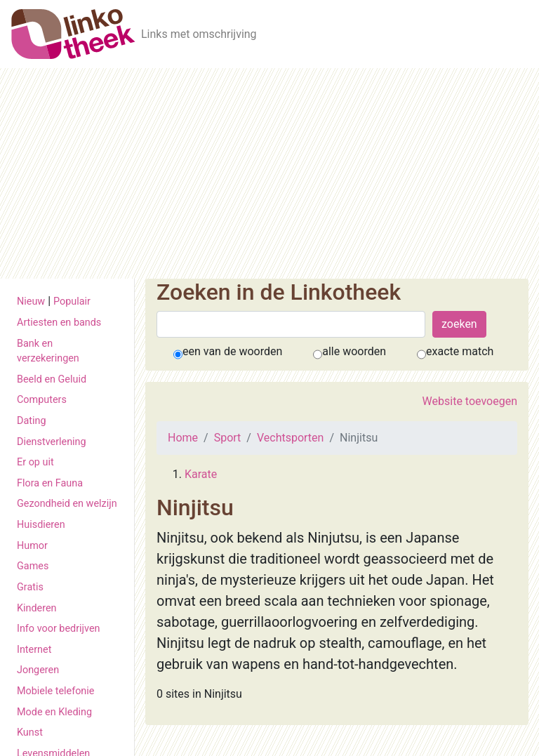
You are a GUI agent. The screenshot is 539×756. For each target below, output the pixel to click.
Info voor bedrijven (58, 629)
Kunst (30, 732)
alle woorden (354, 351)
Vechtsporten (290, 438)
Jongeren (38, 670)
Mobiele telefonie (55, 691)
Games (33, 566)
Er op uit (35, 462)
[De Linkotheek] (73, 34)
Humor (32, 546)
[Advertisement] (269, 173)
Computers (42, 400)
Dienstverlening (52, 442)
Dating (32, 421)
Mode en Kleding (54, 712)
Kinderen (37, 608)
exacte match (460, 351)
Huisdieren (41, 525)
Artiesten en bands (59, 323)
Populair (72, 301)
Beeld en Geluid (52, 379)
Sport (228, 438)
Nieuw (31, 301)
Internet (34, 650)
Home (183, 438)
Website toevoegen (470, 401)
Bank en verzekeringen (48, 351)
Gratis (30, 587)
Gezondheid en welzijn (67, 504)
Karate (201, 474)
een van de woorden (232, 351)
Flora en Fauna (50, 483)
